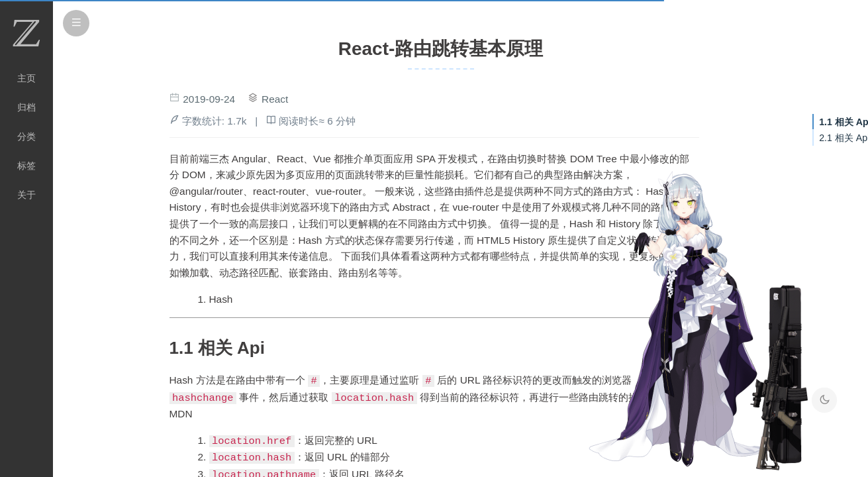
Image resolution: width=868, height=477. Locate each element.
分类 (26, 136)
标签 (26, 166)
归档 (26, 107)
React (275, 99)
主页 (26, 78)
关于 (26, 195)
